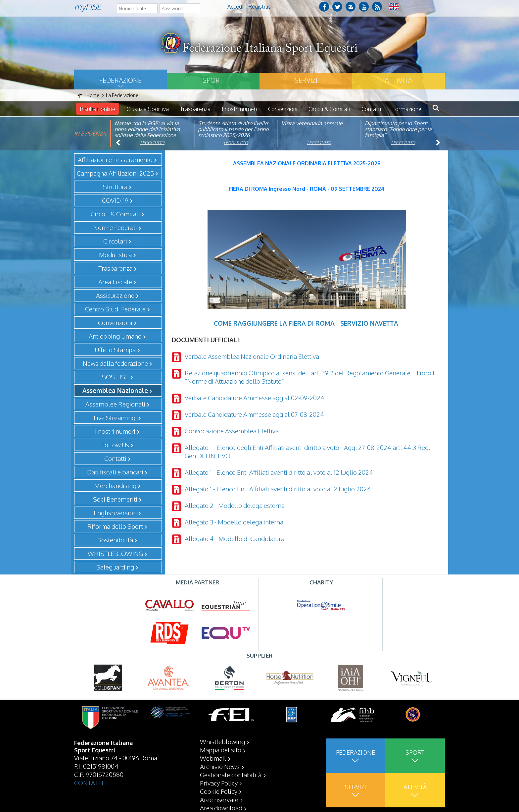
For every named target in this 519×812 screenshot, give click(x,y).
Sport (213, 80)
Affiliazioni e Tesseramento (115, 159)
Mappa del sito (221, 750)
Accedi (235, 7)
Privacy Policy (219, 783)
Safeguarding (115, 567)
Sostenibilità (115, 540)
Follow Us (115, 445)
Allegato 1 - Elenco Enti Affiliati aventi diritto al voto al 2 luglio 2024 (278, 489)
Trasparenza (195, 109)
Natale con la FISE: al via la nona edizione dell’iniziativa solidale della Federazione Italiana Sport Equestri (147, 132)
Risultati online (97, 109)
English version (115, 513)
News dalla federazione (115, 363)
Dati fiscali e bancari (115, 472)
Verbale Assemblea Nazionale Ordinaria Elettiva (252, 356)
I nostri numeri (239, 109)
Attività (399, 80)
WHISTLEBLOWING (115, 553)
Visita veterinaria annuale (312, 123)
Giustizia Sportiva (148, 109)
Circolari (115, 241)
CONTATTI (89, 783)
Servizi (306, 80)
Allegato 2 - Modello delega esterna (235, 505)
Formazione (407, 109)
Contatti (371, 109)
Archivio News (220, 766)
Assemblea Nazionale (115, 390)
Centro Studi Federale (115, 309)
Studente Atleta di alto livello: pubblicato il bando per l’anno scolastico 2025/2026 (233, 129)
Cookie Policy (219, 791)
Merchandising (115, 485)
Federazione (120, 80)
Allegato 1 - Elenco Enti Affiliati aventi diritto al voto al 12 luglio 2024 (279, 472)
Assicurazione (115, 295)
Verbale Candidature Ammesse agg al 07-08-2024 (254, 414)
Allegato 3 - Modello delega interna (234, 522)
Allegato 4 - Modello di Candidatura (235, 538)
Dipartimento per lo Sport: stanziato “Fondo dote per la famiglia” (398, 129)
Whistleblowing (222, 741)
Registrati (260, 7)
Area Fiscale (115, 282)
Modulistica (115, 254)
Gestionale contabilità (231, 775)
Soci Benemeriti (115, 499)
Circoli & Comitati (329, 109)
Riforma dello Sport (115, 526)
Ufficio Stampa (115, 350)
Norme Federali (115, 227)
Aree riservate (219, 799)
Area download (221, 808)
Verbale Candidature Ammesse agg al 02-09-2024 (255, 398)
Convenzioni (283, 109)
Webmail (213, 758)
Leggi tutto (152, 143)
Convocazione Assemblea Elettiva (232, 431)
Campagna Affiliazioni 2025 (115, 173)
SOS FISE (115, 377)
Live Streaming (115, 417)
